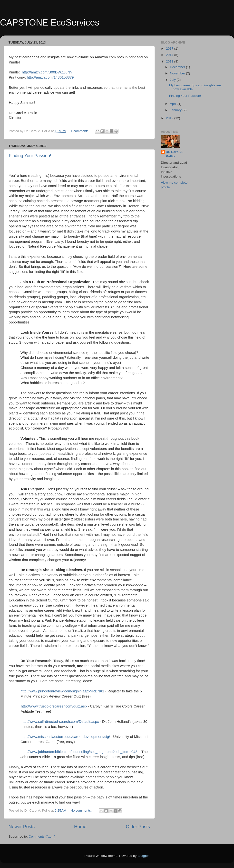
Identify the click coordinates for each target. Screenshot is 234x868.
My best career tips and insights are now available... (195, 87)
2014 (170, 55)
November (178, 73)
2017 (170, 49)
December (178, 67)
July (173, 80)
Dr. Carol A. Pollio (175, 154)
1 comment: (80, 131)
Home (80, 827)
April (174, 104)
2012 (170, 118)
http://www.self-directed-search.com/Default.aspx (60, 722)
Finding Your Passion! (30, 156)
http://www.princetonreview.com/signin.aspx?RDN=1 (62, 691)
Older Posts (138, 827)
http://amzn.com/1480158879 (50, 77)
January (176, 110)
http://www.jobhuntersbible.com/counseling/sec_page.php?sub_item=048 (79, 752)
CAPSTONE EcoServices (50, 22)
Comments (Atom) (42, 837)
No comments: (82, 810)
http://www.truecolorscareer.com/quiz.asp (54, 706)
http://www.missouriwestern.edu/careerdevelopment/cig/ (65, 737)
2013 (170, 61)
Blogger (143, 856)
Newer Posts (22, 827)
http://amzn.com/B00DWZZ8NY (47, 72)
